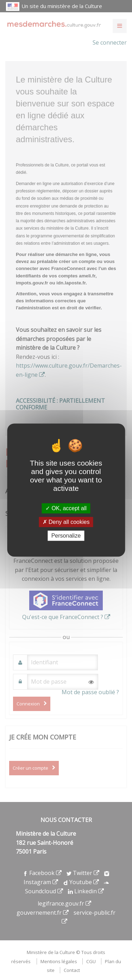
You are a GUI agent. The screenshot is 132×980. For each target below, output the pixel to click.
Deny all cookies (66, 522)
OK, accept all (66, 508)
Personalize (66, 536)
